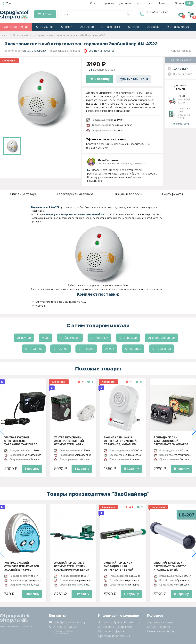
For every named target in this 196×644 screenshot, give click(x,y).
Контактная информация (115, 627)
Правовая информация (114, 636)
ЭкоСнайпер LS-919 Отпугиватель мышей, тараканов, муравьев (120, 441)
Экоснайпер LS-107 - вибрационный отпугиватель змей (119, 566)
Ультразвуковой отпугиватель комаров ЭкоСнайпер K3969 (22, 566)
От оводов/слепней (161, 338)
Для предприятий (16, 27)
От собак (153, 27)
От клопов (61, 349)
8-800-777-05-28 (158, 12)
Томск (8, 4)
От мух (109, 349)
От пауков (24, 338)
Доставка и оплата (160, 622)
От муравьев (128, 338)
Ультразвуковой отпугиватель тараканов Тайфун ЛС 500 (21, 441)
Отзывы (184, 3)
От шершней (99, 338)
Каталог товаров (158, 627)
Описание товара (23, 194)
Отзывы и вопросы (128, 194)
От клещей (86, 349)
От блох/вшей (70, 338)
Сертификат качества (99, 51)
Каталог (45, 14)
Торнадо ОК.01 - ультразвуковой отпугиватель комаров (171, 441)
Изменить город (180, 124)
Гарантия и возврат (161, 631)
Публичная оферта (111, 631)
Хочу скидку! (181, 69)
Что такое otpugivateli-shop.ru (119, 622)
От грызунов (45, 27)
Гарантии (108, 3)
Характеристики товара (75, 194)
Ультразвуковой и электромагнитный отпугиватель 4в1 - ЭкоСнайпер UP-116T (69, 441)
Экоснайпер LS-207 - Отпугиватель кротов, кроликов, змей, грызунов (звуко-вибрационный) (170, 566)
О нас (94, 3)
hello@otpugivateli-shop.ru (69, 622)
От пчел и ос (34, 349)
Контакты (164, 3)
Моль (46, 338)
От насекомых (111, 27)
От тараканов (162, 349)
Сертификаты (172, 194)
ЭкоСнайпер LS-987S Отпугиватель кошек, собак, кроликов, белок (72, 566)
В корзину (100, 79)
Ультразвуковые (178, 27)
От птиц (134, 27)
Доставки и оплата (131, 3)
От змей (67, 27)
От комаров (133, 349)
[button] (194, 431)
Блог (150, 3)
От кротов (87, 27)
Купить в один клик (134, 79)
